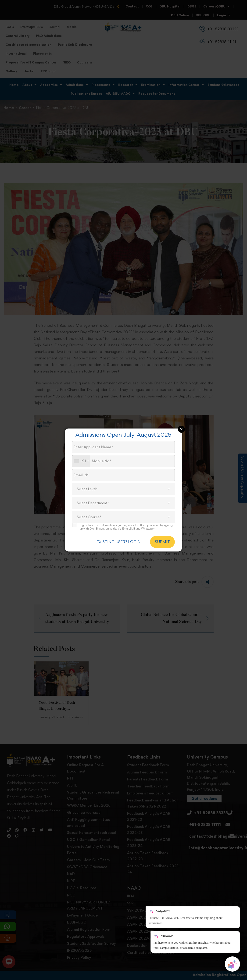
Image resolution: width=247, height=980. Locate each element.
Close (181, 429)
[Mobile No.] (123, 461)
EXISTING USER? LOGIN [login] (118, 542)
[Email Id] (123, 475)
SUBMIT (162, 542)
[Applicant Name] (123, 447)
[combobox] (81, 461)
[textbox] (123, 489)
